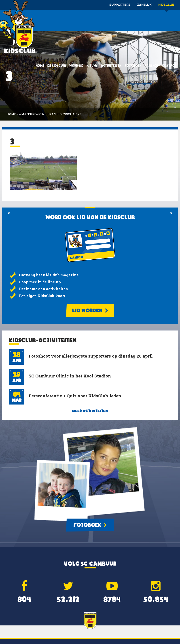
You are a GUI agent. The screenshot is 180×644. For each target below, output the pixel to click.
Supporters (120, 5)
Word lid (76, 66)
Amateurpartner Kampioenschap (48, 114)
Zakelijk (144, 5)
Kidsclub (166, 6)
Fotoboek (133, 66)
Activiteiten (111, 66)
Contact (169, 66)
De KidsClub (57, 66)
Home (40, 66)
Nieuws (92, 66)
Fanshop (152, 66)
